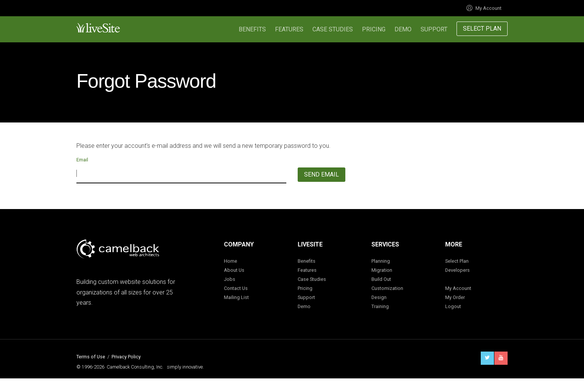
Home (231, 261)
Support (434, 29)
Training (380, 306)
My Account (484, 8)
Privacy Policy (126, 357)
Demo (403, 29)
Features (289, 29)
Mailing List (236, 297)
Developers (457, 270)
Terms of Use (91, 357)
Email (82, 160)
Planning (381, 261)
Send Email (322, 174)
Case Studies (333, 29)
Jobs (230, 279)
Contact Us (236, 288)
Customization (387, 288)
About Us (234, 270)
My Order (455, 297)
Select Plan (482, 29)
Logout (453, 306)
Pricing (374, 29)
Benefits (252, 29)
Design (379, 297)
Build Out (381, 279)
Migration (382, 270)
